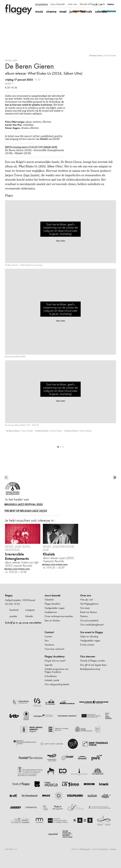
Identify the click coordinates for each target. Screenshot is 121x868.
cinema (51, 11)
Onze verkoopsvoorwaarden (59, 624)
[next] (115, 485)
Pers (47, 648)
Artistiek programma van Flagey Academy (56, 678)
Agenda (49, 672)
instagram (30, 617)
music (39, 11)
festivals (86, 11)
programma (42, 4)
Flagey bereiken (52, 611)
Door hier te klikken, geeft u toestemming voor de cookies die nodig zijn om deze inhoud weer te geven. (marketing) (61, 229)
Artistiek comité (52, 688)
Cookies (113, 857)
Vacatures (49, 652)
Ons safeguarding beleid (57, 692)
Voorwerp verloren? (54, 656)
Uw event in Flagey (92, 640)
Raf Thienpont (85, 857)
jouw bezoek (58, 4)
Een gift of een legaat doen (93, 672)
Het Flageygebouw (89, 611)
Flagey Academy (55, 664)
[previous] (6, 485)
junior (74, 11)
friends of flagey (88, 4)
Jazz (15, 60)
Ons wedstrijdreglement (92, 632)
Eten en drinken (52, 628)
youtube (13, 624)
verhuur (104, 4)
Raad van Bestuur (89, 620)
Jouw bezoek (53, 603)
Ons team (85, 616)
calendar (101, 11)
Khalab (44, 139)
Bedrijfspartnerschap (90, 677)
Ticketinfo (49, 607)
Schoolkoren (51, 684)
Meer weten (60, 241)
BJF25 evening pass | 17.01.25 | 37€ (24, 147)
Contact (49, 640)
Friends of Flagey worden (93, 668)
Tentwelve (104, 857)
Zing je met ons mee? (55, 668)
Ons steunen (88, 664)
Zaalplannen (51, 620)
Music (8, 60)
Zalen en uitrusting (89, 644)
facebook (14, 617)
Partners (84, 624)
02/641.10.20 (12, 611)
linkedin (29, 624)
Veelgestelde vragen (55, 616)
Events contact (87, 652)
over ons (72, 4)
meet (63, 11)
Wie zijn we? (87, 607)
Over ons (86, 603)
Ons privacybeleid (89, 628)
